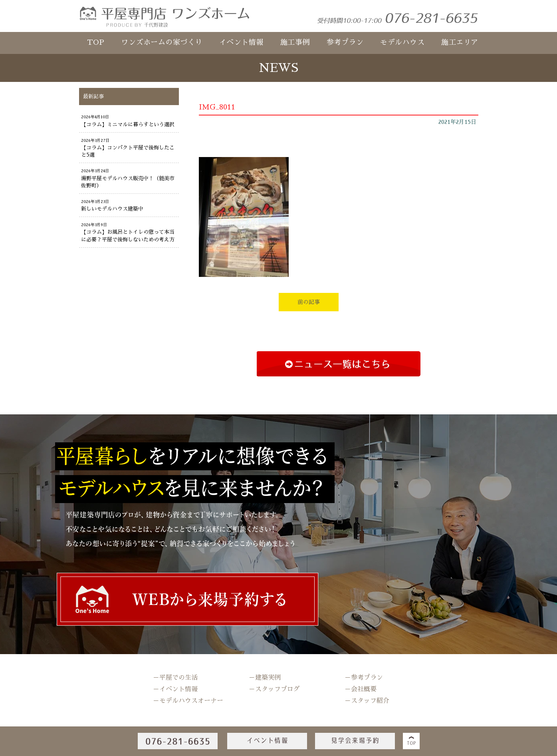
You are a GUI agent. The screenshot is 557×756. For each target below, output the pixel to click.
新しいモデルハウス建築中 (112, 209)
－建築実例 (265, 678)
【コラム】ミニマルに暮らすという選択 (128, 124)
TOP (96, 42)
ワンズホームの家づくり (162, 42)
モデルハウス (402, 42)
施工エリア (460, 42)
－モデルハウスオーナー (188, 701)
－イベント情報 (175, 689)
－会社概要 (361, 689)
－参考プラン (364, 678)
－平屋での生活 (175, 678)
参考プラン (345, 42)
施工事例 (295, 42)
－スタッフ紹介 (367, 701)
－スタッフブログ (274, 689)
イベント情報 (241, 42)
